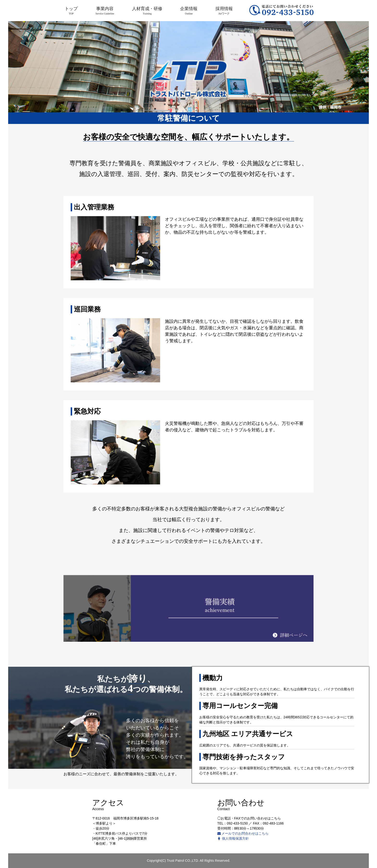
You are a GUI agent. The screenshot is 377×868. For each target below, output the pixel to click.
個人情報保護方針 (233, 838)
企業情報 (189, 11)
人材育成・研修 (147, 11)
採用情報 (224, 11)
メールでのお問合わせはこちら (243, 833)
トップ (71, 11)
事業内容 (105, 11)
